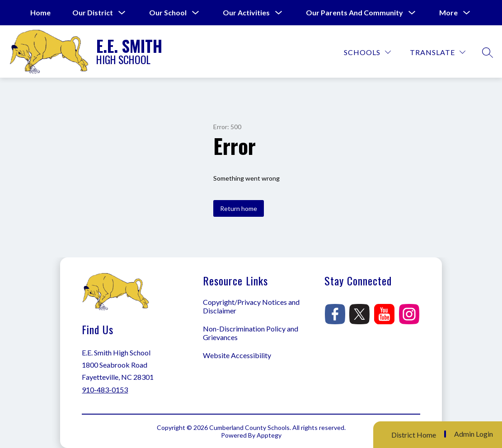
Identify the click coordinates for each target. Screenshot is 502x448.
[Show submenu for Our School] (168, 13)
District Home (414, 435)
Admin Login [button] (474, 434)
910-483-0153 (105, 390)
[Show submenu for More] (448, 13)
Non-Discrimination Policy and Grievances (251, 333)
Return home (239, 208)
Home (40, 12)
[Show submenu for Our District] (93, 13)
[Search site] (488, 52)
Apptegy (269, 435)
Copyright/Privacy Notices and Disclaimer (251, 306)
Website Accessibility (237, 355)
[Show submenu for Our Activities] (246, 13)
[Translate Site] (438, 52)
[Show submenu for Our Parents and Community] (354, 13)
